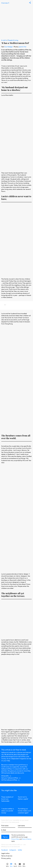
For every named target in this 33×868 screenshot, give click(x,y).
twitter (20, 850)
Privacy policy (6, 858)
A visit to (4, 40)
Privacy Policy (15, 839)
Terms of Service (27, 839)
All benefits (5, 776)
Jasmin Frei (23, 47)
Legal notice (5, 853)
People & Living (13, 40)
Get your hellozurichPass (10, 778)
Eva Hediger (9, 47)
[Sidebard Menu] (24, 864)
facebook (5, 850)
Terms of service (7, 856)
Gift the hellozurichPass (9, 780)
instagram (13, 850)
